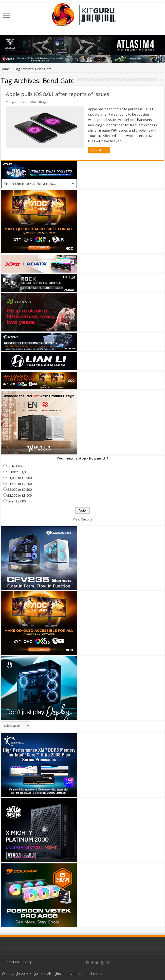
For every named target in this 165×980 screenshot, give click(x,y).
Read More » (99, 150)
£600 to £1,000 (18, 472)
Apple (46, 102)
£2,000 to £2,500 (20, 489)
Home (5, 69)
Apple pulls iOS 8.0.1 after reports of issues (58, 94)
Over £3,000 (16, 501)
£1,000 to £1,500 (20, 478)
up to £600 (15, 466)
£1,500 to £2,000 (20, 484)
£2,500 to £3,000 (20, 495)
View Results (82, 519)
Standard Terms (90, 974)
